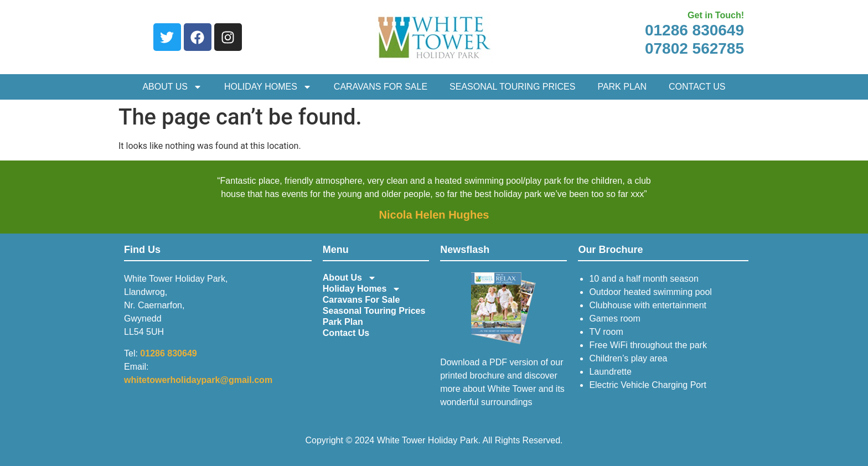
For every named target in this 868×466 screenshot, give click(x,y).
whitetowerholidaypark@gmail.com (198, 380)
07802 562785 (694, 48)
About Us (172, 87)
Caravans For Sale (381, 87)
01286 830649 (694, 30)
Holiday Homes (268, 87)
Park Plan (622, 87)
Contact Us (697, 87)
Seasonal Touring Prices (512, 87)
